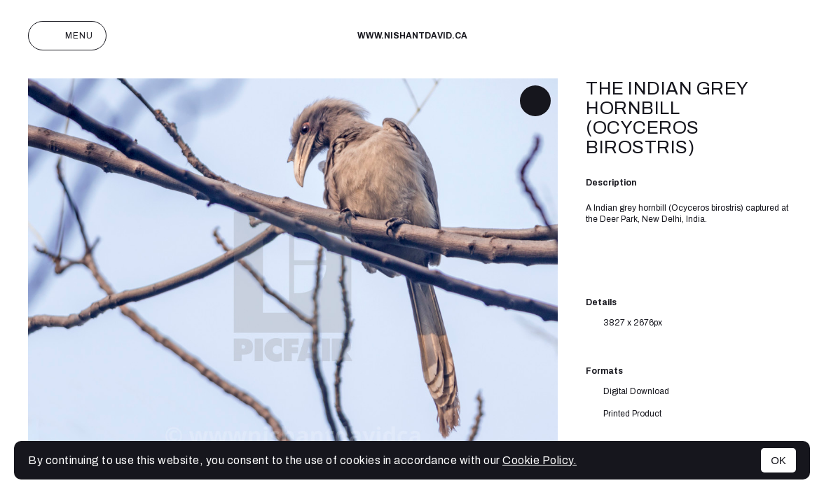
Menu (67, 36)
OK (778, 460)
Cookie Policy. (540, 460)
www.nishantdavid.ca (412, 36)
